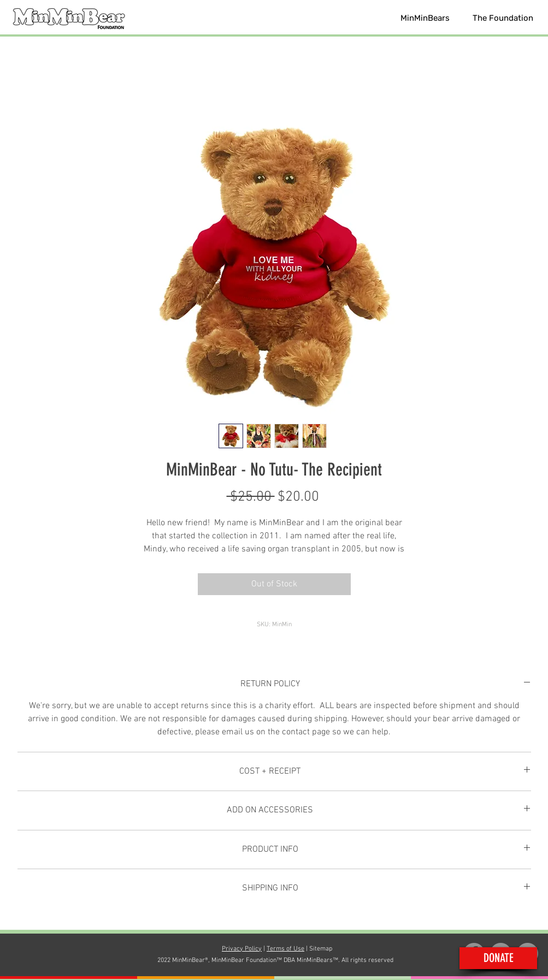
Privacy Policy (242, 949)
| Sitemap (318, 949)
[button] (425, 18)
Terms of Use (285, 949)
